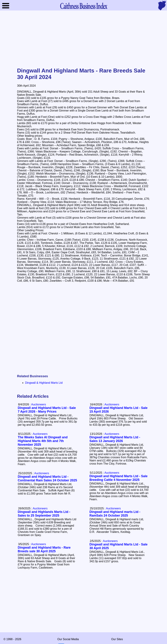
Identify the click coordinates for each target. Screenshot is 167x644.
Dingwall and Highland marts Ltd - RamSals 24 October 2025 (115, 514)
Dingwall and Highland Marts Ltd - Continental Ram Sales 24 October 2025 (47, 478)
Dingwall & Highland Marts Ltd (44, 383)
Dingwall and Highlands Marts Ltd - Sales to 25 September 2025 (44, 514)
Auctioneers (112, 404)
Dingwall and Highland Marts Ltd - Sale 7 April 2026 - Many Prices (47, 410)
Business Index (83, 6)
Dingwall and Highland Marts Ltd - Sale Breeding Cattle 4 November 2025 (119, 478)
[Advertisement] (84, 39)
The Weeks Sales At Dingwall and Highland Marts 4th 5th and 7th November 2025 (43, 441)
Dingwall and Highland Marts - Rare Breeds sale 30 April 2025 (44, 549)
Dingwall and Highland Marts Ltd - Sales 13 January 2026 (115, 439)
